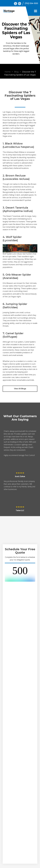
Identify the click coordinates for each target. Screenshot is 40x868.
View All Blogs (20, 389)
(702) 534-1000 (31, 4)
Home (8, 72)
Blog (16, 72)
